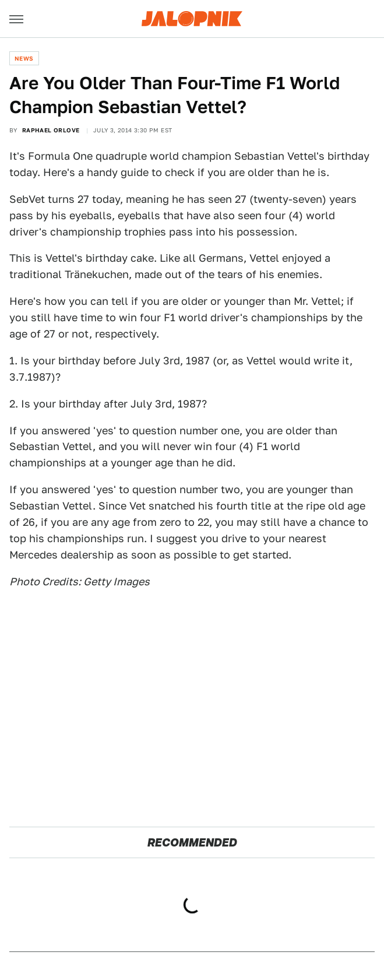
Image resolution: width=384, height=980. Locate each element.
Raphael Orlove (51, 130)
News (24, 58)
